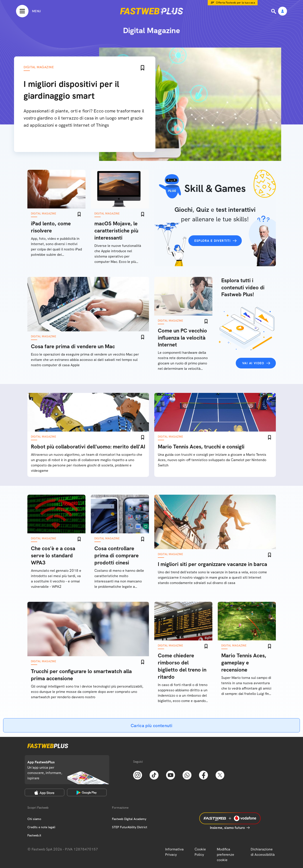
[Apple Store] (45, 792)
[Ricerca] (274, 11)
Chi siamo (34, 819)
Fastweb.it (34, 835)
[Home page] (152, 11)
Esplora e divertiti (213, 241)
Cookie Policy (200, 852)
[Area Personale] (283, 11)
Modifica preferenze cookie (226, 855)
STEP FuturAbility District (130, 827)
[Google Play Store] (87, 792)
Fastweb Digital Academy (129, 819)
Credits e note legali (41, 827)
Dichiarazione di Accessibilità (263, 852)
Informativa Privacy (174, 852)
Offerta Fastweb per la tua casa (235, 3)
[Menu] (28, 11)
